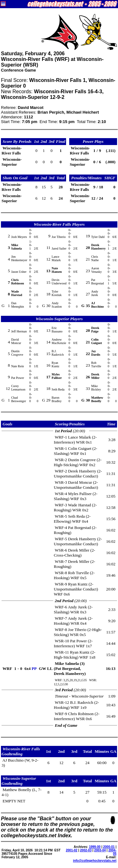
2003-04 (100, 850)
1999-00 (95, 847)
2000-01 (109, 847)
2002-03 (86, 850)
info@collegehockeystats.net (95, 861)
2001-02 (72, 850)
